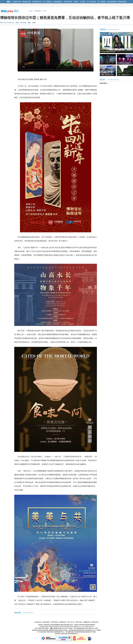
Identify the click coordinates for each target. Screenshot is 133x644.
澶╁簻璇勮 (102, 2)
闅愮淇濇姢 (79, 622)
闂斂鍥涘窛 (27, 2)
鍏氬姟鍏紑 (68, 2)
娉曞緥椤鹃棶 (87, 622)
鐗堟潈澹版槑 (46, 622)
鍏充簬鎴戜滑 (38, 622)
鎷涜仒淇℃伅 (71, 622)
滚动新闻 (38, 11)
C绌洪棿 (83, 2)
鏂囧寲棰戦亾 (58, 2)
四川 (31, 11)
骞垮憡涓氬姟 (55, 622)
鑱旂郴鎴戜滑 (63, 622)
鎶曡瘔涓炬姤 (95, 622)
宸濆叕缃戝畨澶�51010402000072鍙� (61, 628)
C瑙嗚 (76, 2)
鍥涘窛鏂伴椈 (37, 2)
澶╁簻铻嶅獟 (92, 2)
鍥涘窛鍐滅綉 (112, 2)
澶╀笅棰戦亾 (47, 2)
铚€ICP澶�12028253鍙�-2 (42, 628)
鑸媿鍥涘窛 (122, 2)
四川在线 (23, 23)
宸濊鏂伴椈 (17, 2)
